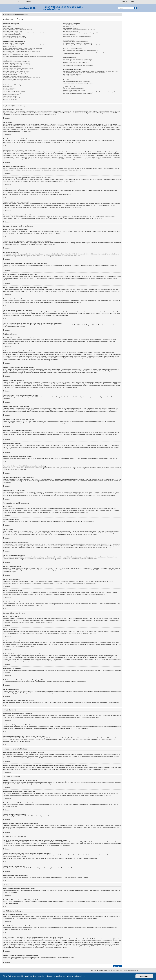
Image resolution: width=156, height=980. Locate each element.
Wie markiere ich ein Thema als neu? (12, 81)
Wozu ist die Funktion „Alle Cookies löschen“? (15, 38)
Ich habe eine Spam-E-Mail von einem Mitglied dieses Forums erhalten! (82, 45)
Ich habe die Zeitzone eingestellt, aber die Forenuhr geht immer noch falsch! (22, 48)
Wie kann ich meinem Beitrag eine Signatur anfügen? (16, 65)
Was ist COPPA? (7, 26)
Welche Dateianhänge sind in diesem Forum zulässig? (77, 81)
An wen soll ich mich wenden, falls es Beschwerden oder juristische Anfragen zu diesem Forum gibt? (89, 92)
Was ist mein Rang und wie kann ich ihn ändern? (15, 54)
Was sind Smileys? (8, 90)
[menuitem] (29, 2)
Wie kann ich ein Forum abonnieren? (73, 74)
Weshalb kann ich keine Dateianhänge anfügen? (15, 73)
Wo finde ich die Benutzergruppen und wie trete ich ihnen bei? (79, 30)
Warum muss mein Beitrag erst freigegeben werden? (16, 79)
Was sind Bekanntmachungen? (11, 95)
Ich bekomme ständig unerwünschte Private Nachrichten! (78, 43)
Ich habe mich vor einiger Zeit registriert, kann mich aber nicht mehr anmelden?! (23, 33)
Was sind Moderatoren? (69, 26)
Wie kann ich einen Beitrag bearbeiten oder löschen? (16, 63)
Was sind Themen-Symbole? (10, 99)
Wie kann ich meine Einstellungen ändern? (14, 43)
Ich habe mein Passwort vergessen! (12, 35)
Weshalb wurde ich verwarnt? (10, 75)
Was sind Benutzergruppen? (70, 28)
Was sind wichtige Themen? (10, 96)
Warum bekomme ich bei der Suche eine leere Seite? (77, 62)
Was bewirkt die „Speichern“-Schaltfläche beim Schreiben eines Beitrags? (22, 78)
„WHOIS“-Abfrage (14, 941)
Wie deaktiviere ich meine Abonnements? (74, 76)
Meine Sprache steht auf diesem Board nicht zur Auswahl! (18, 50)
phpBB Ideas (86, 928)
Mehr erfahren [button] (79, 976)
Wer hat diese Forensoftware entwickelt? (74, 89)
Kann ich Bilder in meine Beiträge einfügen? (14, 91)
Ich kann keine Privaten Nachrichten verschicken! (76, 42)
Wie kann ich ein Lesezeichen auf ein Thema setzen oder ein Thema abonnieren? (84, 73)
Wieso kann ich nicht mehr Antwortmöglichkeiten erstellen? (18, 68)
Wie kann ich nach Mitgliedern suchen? (73, 64)
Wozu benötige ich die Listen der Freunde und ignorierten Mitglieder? (81, 50)
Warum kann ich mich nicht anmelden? (13, 31)
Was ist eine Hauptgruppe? (70, 35)
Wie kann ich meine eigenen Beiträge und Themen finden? (78, 66)
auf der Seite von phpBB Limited (52, 918)
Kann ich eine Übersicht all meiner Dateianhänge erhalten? (78, 83)
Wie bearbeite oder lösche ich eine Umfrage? (14, 70)
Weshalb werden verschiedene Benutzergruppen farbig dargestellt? (80, 33)
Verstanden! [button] (144, 976)
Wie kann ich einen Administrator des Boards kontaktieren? (78, 93)
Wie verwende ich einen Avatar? (11, 53)
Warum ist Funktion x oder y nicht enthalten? (75, 90)
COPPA (99, 152)
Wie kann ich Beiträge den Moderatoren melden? (15, 76)
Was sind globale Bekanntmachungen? (13, 93)
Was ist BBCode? (7, 86)
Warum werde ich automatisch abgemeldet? (14, 36)
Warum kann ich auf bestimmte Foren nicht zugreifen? (17, 71)
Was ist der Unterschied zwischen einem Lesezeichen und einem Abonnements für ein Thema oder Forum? (91, 71)
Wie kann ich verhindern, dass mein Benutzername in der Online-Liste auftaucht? (24, 45)
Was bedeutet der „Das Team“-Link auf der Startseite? (77, 36)
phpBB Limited (102, 278)
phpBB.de (114, 278)
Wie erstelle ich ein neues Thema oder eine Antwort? (16, 62)
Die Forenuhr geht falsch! (9, 46)
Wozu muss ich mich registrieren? (11, 25)
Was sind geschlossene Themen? (11, 98)
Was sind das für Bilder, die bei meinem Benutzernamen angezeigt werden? (22, 51)
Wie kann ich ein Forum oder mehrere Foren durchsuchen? (78, 59)
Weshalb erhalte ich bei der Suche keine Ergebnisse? (77, 61)
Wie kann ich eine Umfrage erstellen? (12, 67)
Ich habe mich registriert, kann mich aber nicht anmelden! (17, 30)
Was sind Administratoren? (70, 25)
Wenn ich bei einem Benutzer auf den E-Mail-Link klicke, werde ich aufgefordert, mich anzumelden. (28, 56)
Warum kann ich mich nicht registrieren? (13, 28)
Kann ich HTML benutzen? (10, 88)
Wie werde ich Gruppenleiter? (71, 31)
